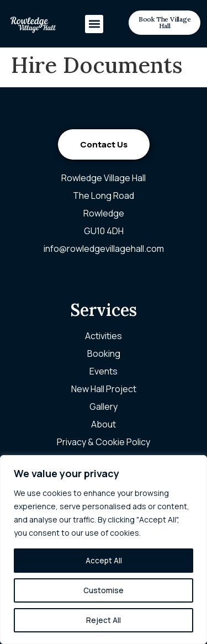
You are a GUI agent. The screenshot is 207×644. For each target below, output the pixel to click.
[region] (104, 550)
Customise (104, 590)
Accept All (104, 560)
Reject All (104, 620)
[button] (94, 24)
